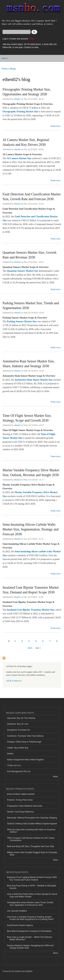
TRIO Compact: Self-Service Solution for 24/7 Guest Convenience (31, 839)
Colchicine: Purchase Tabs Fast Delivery (25, 736)
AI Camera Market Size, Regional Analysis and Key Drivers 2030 (26, 142)
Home (5, 69)
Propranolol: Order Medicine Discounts (25, 806)
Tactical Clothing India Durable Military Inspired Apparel (32, 824)
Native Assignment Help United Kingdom (25, 760)
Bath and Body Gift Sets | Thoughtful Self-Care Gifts (31, 846)
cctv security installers (17, 911)
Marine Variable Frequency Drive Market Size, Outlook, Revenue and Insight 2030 (31, 473)
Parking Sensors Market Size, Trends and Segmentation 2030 (31, 305)
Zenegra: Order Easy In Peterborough (24, 742)
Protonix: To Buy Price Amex (20, 800)
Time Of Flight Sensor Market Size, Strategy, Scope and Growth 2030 (27, 418)
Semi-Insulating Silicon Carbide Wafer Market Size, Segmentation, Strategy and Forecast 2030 (31, 529)
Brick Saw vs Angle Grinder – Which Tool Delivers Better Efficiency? (30, 938)
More (56, 777)
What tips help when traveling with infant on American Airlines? (31, 831)
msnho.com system (23, 971)
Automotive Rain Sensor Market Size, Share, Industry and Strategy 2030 (29, 364)
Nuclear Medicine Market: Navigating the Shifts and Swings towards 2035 (30, 947)
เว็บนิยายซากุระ (14, 765)
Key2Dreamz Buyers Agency (20, 925)
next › (30, 648)
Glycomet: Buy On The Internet (21, 718)
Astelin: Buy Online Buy (18, 748)
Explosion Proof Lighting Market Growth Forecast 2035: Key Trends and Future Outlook (32, 878)
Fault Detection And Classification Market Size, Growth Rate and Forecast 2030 (32, 197)
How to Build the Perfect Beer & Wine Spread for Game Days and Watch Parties (32, 895)
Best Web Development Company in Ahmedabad (29, 931)
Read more (56, 126)
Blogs (13, 69)
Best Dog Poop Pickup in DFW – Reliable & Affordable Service (32, 887)
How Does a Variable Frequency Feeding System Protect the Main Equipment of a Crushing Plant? (30, 918)
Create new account (19, 39)
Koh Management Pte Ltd (19, 771)
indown (10, 754)
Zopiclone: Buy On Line (18, 724)
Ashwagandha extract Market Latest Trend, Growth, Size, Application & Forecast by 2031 (30, 904)
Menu (5, 58)
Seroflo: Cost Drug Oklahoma (20, 812)
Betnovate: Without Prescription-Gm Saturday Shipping (32, 818)
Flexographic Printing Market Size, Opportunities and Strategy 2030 (27, 92)
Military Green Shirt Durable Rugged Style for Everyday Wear (32, 854)
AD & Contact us (14, 681)
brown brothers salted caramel (21, 794)
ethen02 (17, 99)
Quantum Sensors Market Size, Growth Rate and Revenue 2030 (29, 255)
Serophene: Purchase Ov (19, 730)
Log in (5, 39)
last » (38, 648)
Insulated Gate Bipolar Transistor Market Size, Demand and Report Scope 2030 (31, 590)
